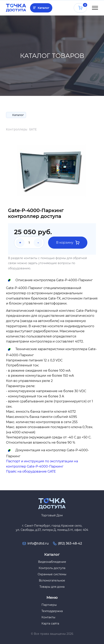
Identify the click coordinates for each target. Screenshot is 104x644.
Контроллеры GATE (21, 130)
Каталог (43, 8)
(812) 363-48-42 (70, 543)
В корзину (68, 243)
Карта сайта (50, 623)
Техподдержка (52, 611)
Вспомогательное (52, 580)
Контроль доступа (52, 568)
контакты (31, 258)
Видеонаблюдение (52, 562)
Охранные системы (52, 574)
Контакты (48, 617)
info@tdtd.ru (38, 543)
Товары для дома (52, 587)
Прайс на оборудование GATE (31, 471)
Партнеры (49, 605)
